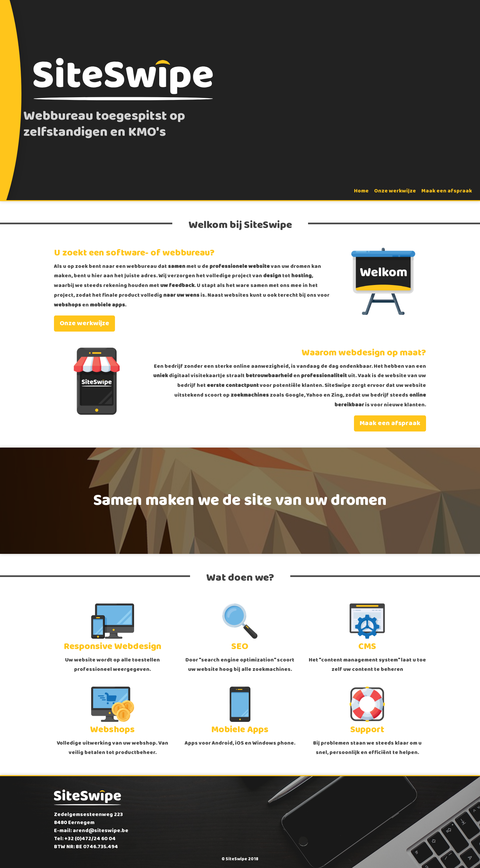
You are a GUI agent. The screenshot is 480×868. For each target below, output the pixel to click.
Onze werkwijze (395, 191)
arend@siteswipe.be (101, 831)
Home (361, 191)
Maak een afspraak (447, 191)
